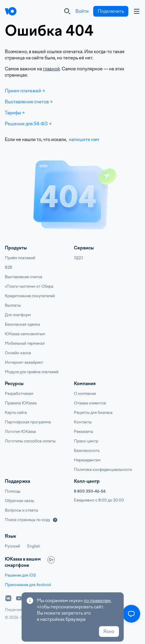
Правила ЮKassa (21, 403)
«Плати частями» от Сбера (29, 286)
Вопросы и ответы (21, 510)
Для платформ (18, 315)
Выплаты (13, 305)
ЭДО (78, 258)
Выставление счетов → (29, 102)
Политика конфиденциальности (103, 470)
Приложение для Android (28, 585)
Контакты (83, 422)
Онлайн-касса (18, 353)
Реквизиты (84, 432)
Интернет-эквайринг (24, 362)
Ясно (109, 632)
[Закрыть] (67, 11)
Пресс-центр (86, 441)
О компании (85, 394)
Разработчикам (19, 394)
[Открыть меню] (131, 614)
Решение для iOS (20, 575)
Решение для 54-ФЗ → (28, 124)
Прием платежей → (25, 91)
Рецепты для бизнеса (93, 413)
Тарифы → (15, 113)
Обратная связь (19, 501)
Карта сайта (16, 413)
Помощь (13, 491)
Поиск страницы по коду (28, 520)
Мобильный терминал (25, 343)
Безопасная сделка (22, 324)
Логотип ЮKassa (20, 432)
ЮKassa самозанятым (25, 334)
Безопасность (87, 451)
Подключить (111, 11)
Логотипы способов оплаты (30, 441)
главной (51, 69)
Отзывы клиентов (90, 403)
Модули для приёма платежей (32, 372)
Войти (82, 11)
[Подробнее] (55, 520)
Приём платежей (20, 258)
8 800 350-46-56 (90, 491)
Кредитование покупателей (30, 296)
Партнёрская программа (28, 422)
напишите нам (84, 140)
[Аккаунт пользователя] (137, 11)
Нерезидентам (87, 460)
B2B (8, 267)
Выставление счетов (24, 277)
